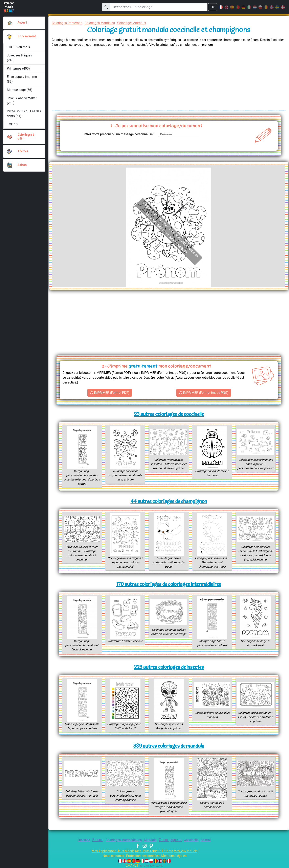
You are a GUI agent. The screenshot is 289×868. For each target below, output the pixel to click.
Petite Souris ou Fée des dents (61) (21, 114)
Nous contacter (110, 856)
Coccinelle (195, 840)
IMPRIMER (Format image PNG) (204, 393)
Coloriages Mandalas (104, 23)
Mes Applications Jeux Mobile (111, 851)
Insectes (80, 840)
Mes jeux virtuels (188, 851)
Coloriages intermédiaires (123, 840)
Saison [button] (22, 165)
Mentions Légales (177, 856)
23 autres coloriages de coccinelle (169, 415)
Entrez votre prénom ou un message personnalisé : (115, 134)
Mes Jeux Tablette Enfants (154, 851)
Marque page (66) (20, 90)
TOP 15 (12, 124)
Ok (213, 7)
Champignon (172, 840)
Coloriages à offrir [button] (26, 137)
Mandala (151, 840)
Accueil (22, 23)
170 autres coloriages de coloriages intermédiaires (169, 585)
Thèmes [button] (23, 151)
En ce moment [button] (28, 36)
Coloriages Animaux (139, 23)
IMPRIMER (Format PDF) (110, 393)
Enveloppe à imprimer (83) (23, 79)
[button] (10, 37)
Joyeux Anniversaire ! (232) (22, 101)
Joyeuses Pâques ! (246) (20, 58)
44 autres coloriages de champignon (169, 502)
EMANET (131, 865)
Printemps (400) (18, 68)
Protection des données (143, 856)
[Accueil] (10, 23)
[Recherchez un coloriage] (159, 7)
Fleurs (94, 840)
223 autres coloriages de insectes (169, 667)
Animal (211, 840)
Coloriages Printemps (68, 23)
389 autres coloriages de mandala (169, 746)
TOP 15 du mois (18, 47)
